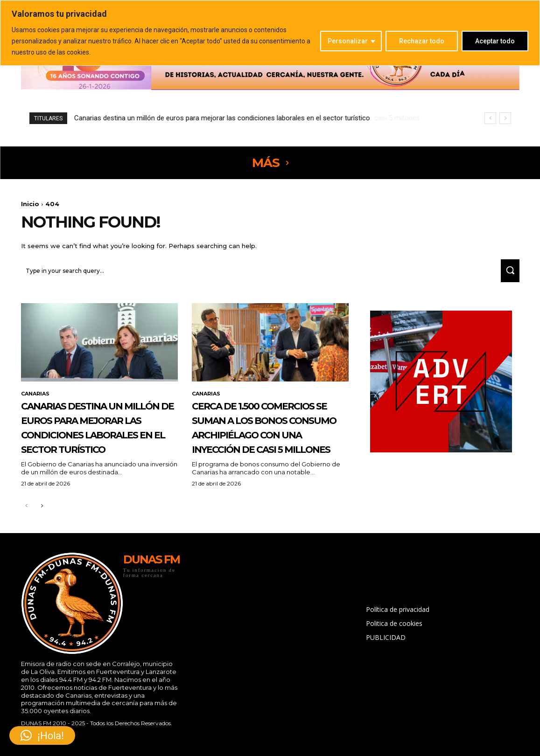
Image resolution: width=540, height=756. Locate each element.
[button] (42, 735)
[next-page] (42, 540)
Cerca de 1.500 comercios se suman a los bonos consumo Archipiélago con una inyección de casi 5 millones (243, 118)
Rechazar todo (422, 41)
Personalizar (348, 41)
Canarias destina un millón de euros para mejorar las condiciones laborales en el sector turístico (96, 446)
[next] (505, 118)
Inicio (30, 204)
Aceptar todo (495, 41)
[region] (270, 33)
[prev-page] (27, 540)
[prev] (490, 118)
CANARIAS (37, 399)
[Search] (507, 275)
